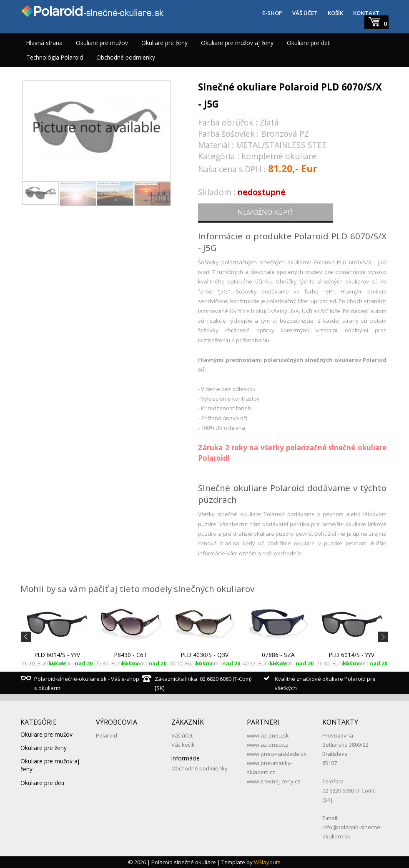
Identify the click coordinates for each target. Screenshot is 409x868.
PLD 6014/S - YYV (57, 655)
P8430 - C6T (131, 655)
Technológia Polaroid (55, 57)
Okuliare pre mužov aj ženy (237, 43)
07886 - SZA (278, 655)
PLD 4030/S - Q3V (205, 655)
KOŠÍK (335, 13)
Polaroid (107, 735)
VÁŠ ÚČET (305, 13)
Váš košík (183, 745)
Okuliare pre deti (309, 43)
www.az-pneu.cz (268, 745)
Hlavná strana (44, 43)
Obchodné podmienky (126, 57)
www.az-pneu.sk (268, 735)
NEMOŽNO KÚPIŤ (265, 212)
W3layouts (267, 862)
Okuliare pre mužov (102, 43)
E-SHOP (272, 13)
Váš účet (182, 735)
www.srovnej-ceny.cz (274, 781)
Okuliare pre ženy (164, 43)
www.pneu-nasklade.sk (277, 754)
